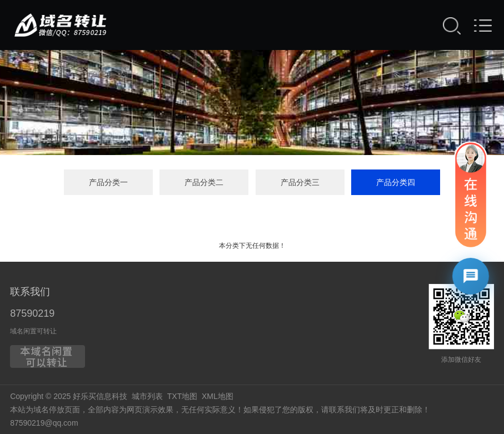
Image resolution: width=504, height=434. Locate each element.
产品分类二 (204, 182)
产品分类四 (396, 182)
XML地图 (218, 396)
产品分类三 (300, 182)
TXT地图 (182, 396)
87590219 (32, 313)
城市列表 (147, 396)
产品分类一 (108, 182)
